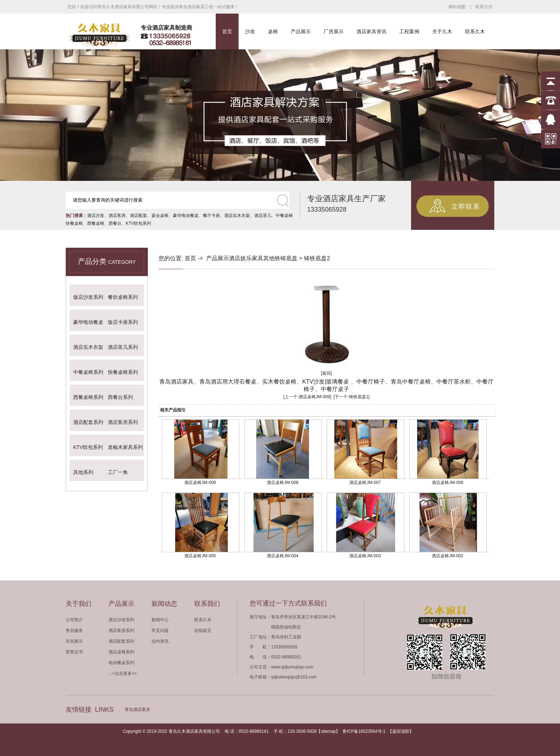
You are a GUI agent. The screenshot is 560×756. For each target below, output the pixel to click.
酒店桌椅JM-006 (447, 483)
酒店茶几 (263, 216)
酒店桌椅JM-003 (365, 556)
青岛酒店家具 (137, 710)
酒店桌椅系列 (121, 652)
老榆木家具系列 (125, 447)
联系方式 (484, 7)
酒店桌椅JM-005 (200, 556)
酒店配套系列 (88, 422)
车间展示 (74, 641)
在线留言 (203, 631)
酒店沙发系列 (121, 620)
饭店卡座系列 (123, 322)
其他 (269, 258)
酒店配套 (139, 216)
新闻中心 (160, 620)
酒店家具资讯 (371, 31)
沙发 (250, 31)
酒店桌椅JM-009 (314, 397)
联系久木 (475, 31)
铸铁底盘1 (359, 397)
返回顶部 (401, 731)
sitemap (328, 731)
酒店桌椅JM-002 (447, 556)
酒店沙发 (96, 216)
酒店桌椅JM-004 (282, 556)
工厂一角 (118, 472)
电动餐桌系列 (121, 663)
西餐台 (115, 223)
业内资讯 (160, 641)
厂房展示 (334, 31)
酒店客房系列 (123, 422)
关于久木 (442, 31)
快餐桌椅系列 (123, 372)
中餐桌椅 (284, 216)
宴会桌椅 (160, 216)
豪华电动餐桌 (186, 216)
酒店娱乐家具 (246, 258)
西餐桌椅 (96, 223)
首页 (227, 31)
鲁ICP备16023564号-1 (364, 731)
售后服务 (74, 631)
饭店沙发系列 (88, 297)
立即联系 (466, 207)
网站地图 (457, 7)
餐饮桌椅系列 (123, 297)
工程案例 (409, 31)
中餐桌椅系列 (88, 372)
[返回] (327, 373)
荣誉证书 (74, 652)
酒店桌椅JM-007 (365, 483)
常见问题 (160, 631)
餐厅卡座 (211, 216)
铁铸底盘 (286, 258)
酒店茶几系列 (123, 347)
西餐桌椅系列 (88, 397)
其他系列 (83, 472)
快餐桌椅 (74, 223)
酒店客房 (117, 216)
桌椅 (273, 31)
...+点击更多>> (123, 673)
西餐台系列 (120, 397)
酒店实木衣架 (237, 216)
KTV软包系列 (138, 223)
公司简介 (74, 620)
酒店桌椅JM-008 (282, 483)
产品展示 (301, 31)
